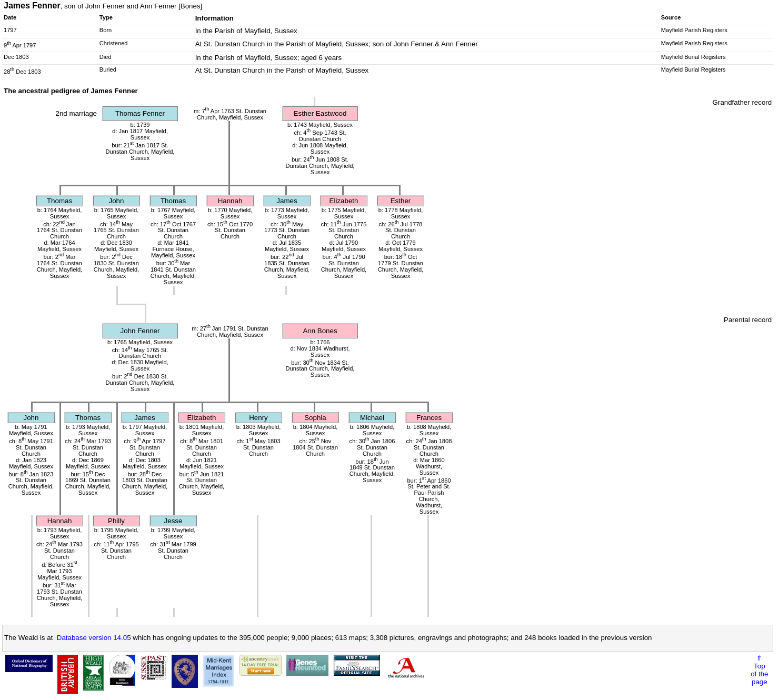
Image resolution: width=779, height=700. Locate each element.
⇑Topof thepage (759, 670)
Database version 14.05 (94, 638)
